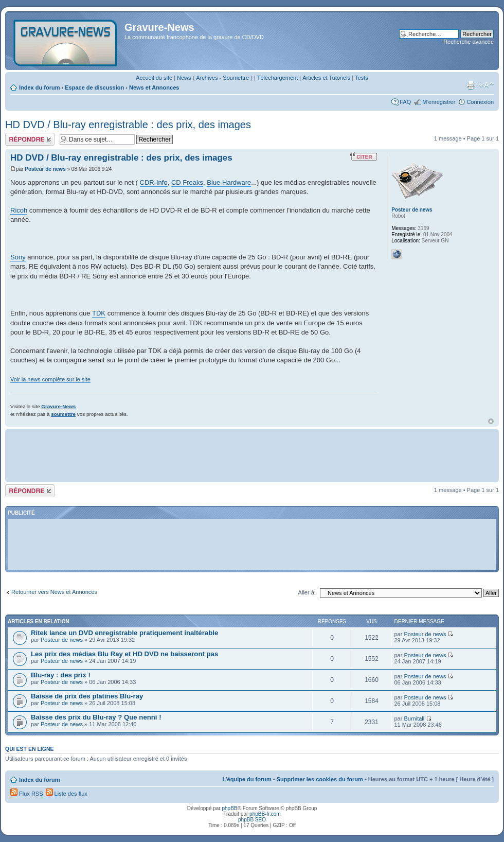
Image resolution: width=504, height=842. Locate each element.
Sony (18, 257)
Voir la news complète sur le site (50, 379)
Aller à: (307, 592)
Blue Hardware (229, 182)
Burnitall (414, 718)
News (184, 78)
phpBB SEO (252, 820)
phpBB (229, 808)
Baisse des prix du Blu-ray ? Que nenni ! (96, 717)
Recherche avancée (469, 42)
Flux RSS (27, 794)
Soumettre (236, 78)
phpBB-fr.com (265, 814)
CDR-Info (154, 182)
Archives (207, 78)
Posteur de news (45, 169)
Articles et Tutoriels (326, 78)
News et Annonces (154, 87)
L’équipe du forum (247, 779)
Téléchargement (278, 78)
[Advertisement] (252, 454)
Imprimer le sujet (471, 85)
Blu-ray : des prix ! (61, 675)
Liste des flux (67, 794)
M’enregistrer (439, 102)
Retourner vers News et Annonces (54, 592)
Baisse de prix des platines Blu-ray (87, 696)
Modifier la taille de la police (486, 85)
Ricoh (19, 210)
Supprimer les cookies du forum (320, 779)
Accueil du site (154, 78)
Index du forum (39, 87)
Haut (491, 421)
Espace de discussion (94, 87)
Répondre (30, 139)
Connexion (480, 102)
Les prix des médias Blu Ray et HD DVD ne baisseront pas (124, 654)
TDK (99, 313)
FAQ (405, 102)
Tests (362, 78)
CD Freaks (187, 182)
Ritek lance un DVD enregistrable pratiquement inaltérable (124, 633)
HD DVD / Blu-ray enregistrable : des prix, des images (128, 125)
